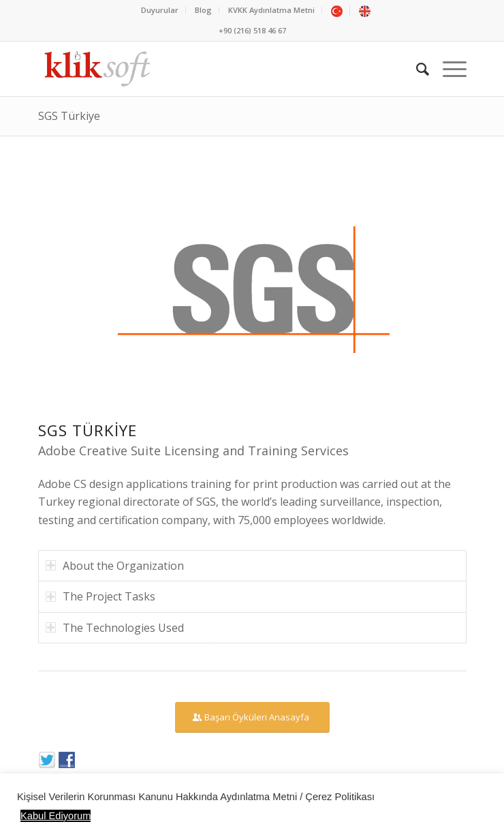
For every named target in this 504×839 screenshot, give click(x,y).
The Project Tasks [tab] (100, 596)
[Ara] (416, 69)
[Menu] (448, 69)
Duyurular (160, 10)
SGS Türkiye (69, 116)
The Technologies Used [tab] (115, 628)
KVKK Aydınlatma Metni (271, 10)
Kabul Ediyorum (56, 816)
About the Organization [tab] (115, 566)
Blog (203, 10)
